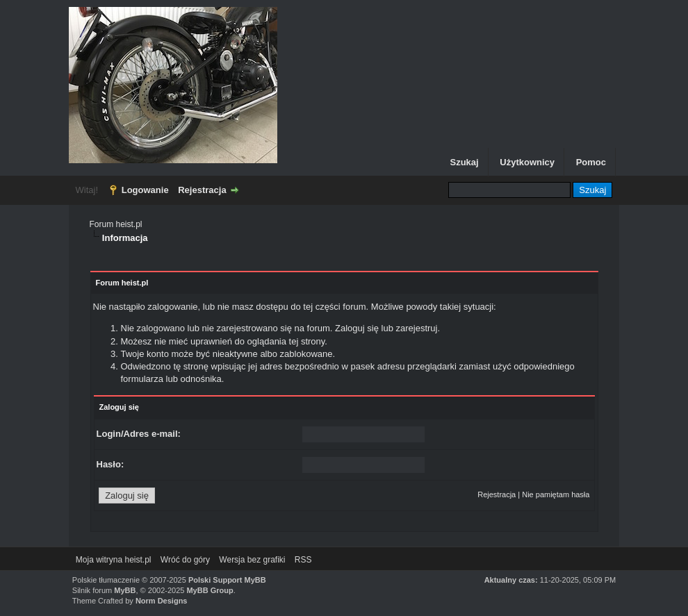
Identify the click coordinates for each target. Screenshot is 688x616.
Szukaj (464, 162)
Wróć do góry (185, 560)
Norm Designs (162, 601)
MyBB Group (210, 590)
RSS (303, 560)
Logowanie (145, 190)
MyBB (125, 590)
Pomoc (591, 162)
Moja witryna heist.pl (114, 560)
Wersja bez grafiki (252, 560)
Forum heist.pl (116, 224)
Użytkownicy (527, 162)
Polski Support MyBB (227, 580)
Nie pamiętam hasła (556, 494)
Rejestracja (202, 190)
